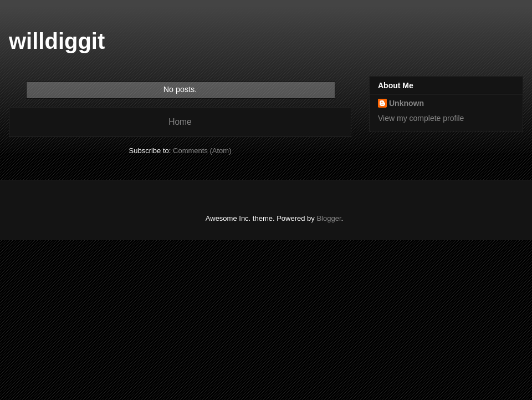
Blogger (329, 218)
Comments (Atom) (202, 151)
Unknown (406, 103)
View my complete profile (421, 118)
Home (180, 122)
